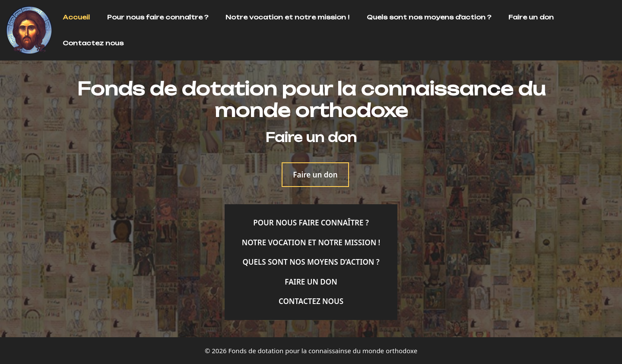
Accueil (76, 17)
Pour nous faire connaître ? (158, 17)
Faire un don (531, 17)
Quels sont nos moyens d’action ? (429, 17)
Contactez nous (93, 43)
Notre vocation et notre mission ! (287, 17)
